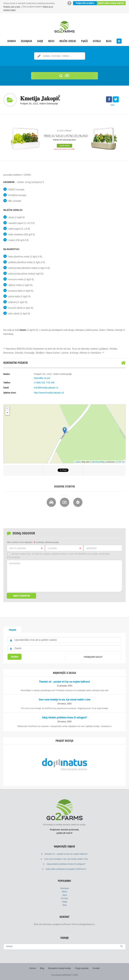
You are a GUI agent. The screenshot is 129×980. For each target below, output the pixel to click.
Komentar (15, 563)
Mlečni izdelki (68, 41)
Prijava (13, 630)
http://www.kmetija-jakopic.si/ (49, 393)
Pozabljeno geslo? (93, 657)
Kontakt (96, 968)
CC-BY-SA (120, 462)
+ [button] (7, 408)
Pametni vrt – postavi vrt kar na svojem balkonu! (66, 854)
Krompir (64, 898)
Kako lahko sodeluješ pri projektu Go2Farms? (66, 869)
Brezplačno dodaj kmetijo (111, 3)
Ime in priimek (26, 548)
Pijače (84, 41)
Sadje (40, 41)
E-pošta (64, 548)
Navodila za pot (42, 378)
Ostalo (97, 41)
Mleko (64, 892)
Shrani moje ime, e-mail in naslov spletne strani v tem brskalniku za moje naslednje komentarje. (58, 556)
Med (64, 905)
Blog (109, 41)
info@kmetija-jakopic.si (46, 388)
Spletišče (91, 548)
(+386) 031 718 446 (44, 383)
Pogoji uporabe (82, 968)
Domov (12, 41)
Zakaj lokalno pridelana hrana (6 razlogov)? (66, 864)
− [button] (7, 413)
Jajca (64, 895)
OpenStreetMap (98, 462)
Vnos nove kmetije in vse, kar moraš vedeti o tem (66, 859)
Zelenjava (26, 41)
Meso (51, 41)
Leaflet (77, 462)
